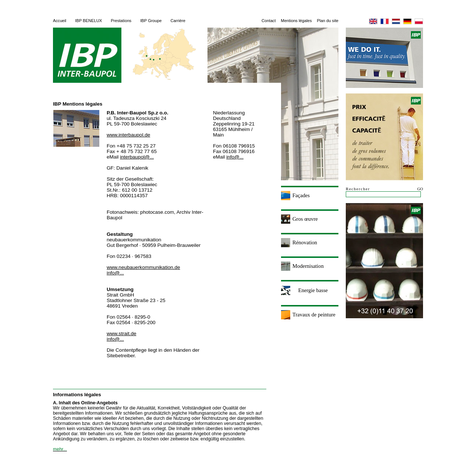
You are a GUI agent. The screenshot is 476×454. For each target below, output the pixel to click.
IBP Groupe (151, 21)
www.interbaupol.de (128, 135)
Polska (419, 21)
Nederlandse (396, 21)
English (373, 21)
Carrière (178, 21)
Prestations (121, 21)
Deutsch (407, 21)
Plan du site (328, 21)
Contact (269, 21)
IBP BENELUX (88, 21)
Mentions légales (296, 21)
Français (385, 21)
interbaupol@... (137, 157)
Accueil (60, 21)
